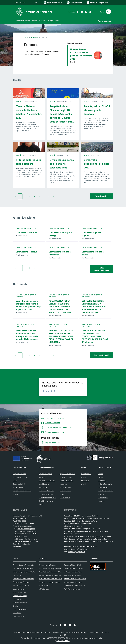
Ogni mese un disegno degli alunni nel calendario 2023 (62, 164)
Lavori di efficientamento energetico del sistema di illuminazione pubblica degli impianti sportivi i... (28, 305)
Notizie (84, 477)
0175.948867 (21, 521)
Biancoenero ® (71, 638)
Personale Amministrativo (22, 491)
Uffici (15, 481)
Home (26, 37)
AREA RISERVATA (62, 641)
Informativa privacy (20, 596)
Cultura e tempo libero (47, 494)
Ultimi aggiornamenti (20, 609)
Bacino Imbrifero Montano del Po (50, 579)
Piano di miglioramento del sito (24, 572)
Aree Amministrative (20, 477)
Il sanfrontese (86, 474)
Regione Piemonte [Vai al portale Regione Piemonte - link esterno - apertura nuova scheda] (21, 3)
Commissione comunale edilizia (93, 253)
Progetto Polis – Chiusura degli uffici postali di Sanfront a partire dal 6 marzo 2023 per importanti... (62, 114)
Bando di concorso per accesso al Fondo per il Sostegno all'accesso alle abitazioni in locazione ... (27, 335)
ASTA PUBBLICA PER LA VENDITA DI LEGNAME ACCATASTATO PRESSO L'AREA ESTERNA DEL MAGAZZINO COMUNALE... (61, 307)
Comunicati (85, 481)
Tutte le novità (101, 196)
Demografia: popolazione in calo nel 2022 (96, 164)
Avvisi (83, 484)
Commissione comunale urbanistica (60, 253)
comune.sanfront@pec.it (26, 529)
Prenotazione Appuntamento (23, 579)
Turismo (62, 494)
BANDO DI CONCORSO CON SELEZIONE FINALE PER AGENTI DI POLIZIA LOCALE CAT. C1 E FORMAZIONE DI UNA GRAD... (61, 336)
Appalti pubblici (44, 484)
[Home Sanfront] (35, 12)
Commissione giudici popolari (91, 234)
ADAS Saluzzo (44, 589)
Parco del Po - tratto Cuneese (49, 582)
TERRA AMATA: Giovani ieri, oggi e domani (79, 585)
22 (49, 196)
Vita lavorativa (65, 498)
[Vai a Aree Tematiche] (74, 3)
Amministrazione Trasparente (23, 565)
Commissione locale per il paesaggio (60, 234)
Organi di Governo (19, 474)
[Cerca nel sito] (108, 12)
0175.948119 (21, 518)
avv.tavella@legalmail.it (76, 552)
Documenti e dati (101, 355)
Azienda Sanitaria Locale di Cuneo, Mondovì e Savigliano (84, 579)
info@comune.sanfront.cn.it (28, 531)
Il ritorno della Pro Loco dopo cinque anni (28, 162)
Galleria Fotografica (105, 484)
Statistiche (17, 613)
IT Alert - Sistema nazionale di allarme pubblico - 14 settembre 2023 (81, 54)
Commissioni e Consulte (26, 228)
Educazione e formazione (47, 498)
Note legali (17, 599)
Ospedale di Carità (45, 585)
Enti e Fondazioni (19, 487)
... (44, 196)
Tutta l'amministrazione (101, 269)
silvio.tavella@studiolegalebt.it (80, 549)
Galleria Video (103, 487)
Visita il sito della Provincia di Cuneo (51, 572)
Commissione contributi (27, 252)
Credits (15, 606)
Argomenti (35, 37)
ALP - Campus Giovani (72, 589)
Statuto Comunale (20, 592)
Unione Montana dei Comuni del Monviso (53, 575)
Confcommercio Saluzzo (47, 565)
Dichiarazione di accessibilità (23, 568)
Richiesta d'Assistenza (21, 585)
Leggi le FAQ (17, 575)
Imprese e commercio (67, 474)
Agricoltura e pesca (45, 474)
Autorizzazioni (44, 487)
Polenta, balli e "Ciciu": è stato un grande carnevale (97, 110)
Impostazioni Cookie (20, 603)
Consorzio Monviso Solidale (73, 568)
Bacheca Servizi (19, 589)
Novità (19, 102)
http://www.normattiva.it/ (73, 582)
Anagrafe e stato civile (47, 481)
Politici (15, 494)
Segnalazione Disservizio (22, 582)
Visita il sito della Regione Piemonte (51, 568)
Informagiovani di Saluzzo (73, 575)
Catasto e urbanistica (46, 491)
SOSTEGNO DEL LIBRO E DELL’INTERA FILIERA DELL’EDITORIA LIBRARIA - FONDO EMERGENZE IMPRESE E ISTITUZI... (94, 307)
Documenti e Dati (19, 484)
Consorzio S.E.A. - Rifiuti (72, 565)
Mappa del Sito (18, 616)
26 (49, 355)
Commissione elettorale (26, 232)
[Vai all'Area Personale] (98, 3)
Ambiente (42, 477)
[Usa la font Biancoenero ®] (53, 3)
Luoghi (101, 477)
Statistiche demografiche (73, 572)
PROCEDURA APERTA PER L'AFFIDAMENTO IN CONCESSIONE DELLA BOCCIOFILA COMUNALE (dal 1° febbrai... (95, 336)
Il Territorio (102, 481)
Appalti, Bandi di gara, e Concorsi (26, 296)
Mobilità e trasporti (66, 477)
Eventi (101, 474)
